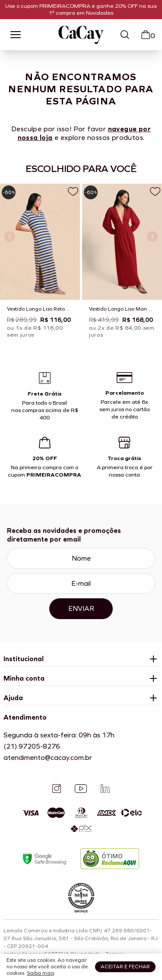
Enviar (81, 608)
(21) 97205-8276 (32, 746)
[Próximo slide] (152, 237)
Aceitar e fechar (125, 967)
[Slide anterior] (10, 237)
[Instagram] (57, 789)
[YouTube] (81, 789)
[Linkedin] (105, 789)
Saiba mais (40, 973)
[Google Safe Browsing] (44, 859)
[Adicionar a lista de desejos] (73, 191)
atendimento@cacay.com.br (48, 758)
